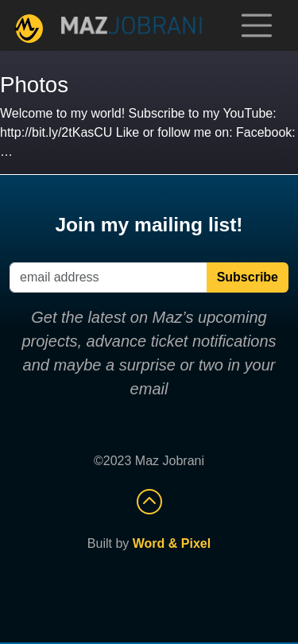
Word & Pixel (172, 543)
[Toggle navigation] (257, 25)
